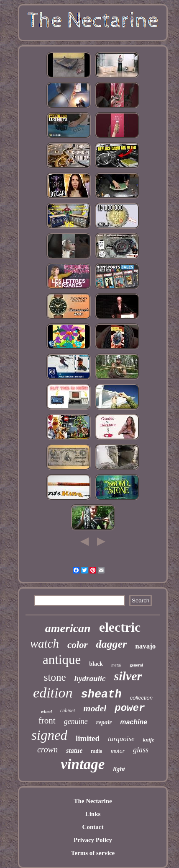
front (47, 721)
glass (141, 750)
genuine (76, 721)
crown (47, 749)
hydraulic (90, 678)
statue (74, 750)
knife (149, 740)
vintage (83, 764)
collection (141, 698)
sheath (101, 695)
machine (134, 722)
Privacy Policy (93, 840)
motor (118, 751)
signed (49, 735)
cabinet (68, 710)
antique (62, 660)
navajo (145, 646)
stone (55, 677)
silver (128, 676)
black (96, 664)
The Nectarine (93, 801)
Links (93, 814)
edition (53, 693)
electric (120, 627)
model (95, 708)
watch (45, 643)
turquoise (121, 739)
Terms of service (93, 853)
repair (104, 722)
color (78, 645)
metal (116, 665)
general (136, 665)
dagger (112, 644)
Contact (93, 827)
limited (88, 738)
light (119, 769)
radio (96, 751)
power (130, 708)
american (68, 628)
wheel (46, 711)
